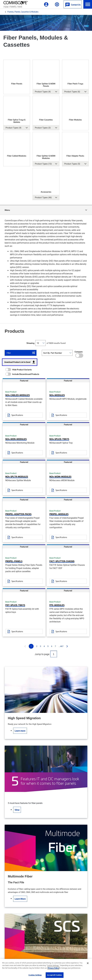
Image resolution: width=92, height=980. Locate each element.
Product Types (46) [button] (43, 197)
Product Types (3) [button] (43, 128)
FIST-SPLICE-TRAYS (15, 605)
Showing (30, 343)
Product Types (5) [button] (72, 164)
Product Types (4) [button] (43, 92)
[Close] (88, 963)
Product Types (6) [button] (72, 92)
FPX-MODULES (57, 605)
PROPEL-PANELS (14, 561)
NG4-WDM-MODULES (60, 476)
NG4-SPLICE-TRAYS (59, 439)
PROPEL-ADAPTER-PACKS (18, 514)
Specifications (17, 415)
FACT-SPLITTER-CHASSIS (62, 561)
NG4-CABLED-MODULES (18, 395)
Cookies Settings (35, 975)
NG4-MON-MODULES (16, 439)
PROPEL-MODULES (59, 514)
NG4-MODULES (57, 395)
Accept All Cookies (55, 975)
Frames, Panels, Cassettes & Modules (23, 12)
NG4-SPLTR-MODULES (17, 476)
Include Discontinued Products (26, 374)
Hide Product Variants (22, 370)
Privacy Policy (53, 968)
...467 (61, 646)
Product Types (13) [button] (43, 164)
